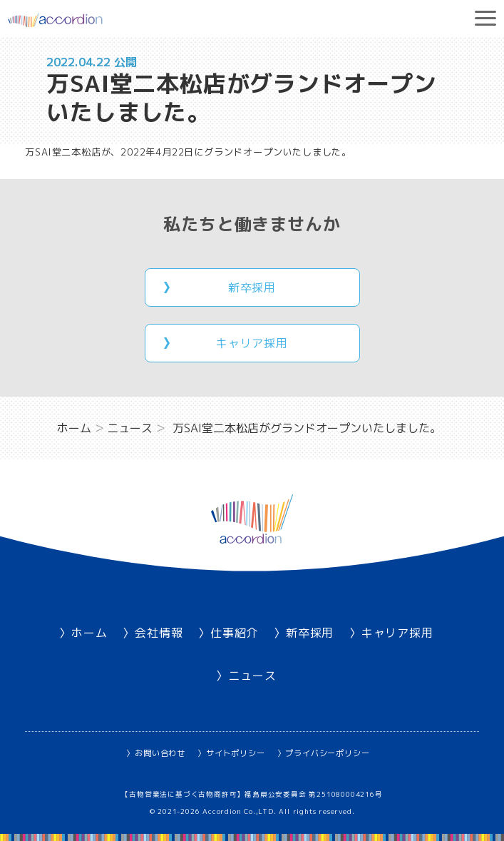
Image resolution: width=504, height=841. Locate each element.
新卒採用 (252, 287)
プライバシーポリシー (327, 753)
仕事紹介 (234, 633)
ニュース (252, 676)
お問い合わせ (160, 753)
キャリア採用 (252, 343)
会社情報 (159, 633)
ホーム (89, 633)
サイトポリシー (236, 753)
